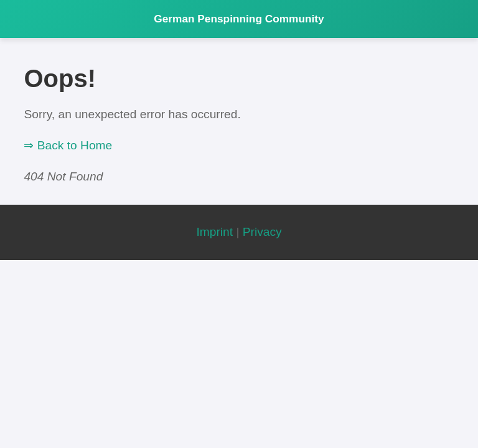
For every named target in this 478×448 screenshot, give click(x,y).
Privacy (262, 232)
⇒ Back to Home (68, 145)
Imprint (214, 232)
